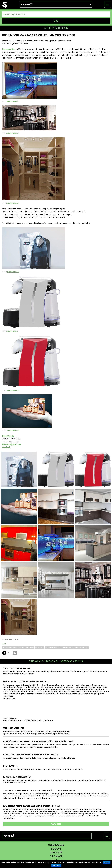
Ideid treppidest (10, 766)
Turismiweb (56, 856)
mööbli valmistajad (81, 648)
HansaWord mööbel (10, 648)
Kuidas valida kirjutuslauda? (17, 777)
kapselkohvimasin (52, 648)
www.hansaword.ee (13, 101)
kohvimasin (39, 648)
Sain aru (107, 863)
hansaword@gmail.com (12, 444)
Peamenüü (56, 5)
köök (32, 648)
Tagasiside (56, 852)
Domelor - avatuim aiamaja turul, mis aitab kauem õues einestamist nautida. (39, 790)
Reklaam (56, 849)
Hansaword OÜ (8, 49)
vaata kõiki (56, 824)
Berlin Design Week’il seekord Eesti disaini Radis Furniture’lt (31, 806)
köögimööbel (23, 648)
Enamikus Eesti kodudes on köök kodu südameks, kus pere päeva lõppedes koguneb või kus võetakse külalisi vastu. (39, 758)
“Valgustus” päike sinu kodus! (17, 668)
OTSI (56, 21)
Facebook (6, 447)
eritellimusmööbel (66, 648)
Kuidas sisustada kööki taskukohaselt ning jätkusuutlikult (31, 755)
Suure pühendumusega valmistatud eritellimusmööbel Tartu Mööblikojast (38, 741)
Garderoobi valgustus (13, 728)
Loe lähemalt (56, 865)
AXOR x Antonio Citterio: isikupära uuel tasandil (26, 682)
